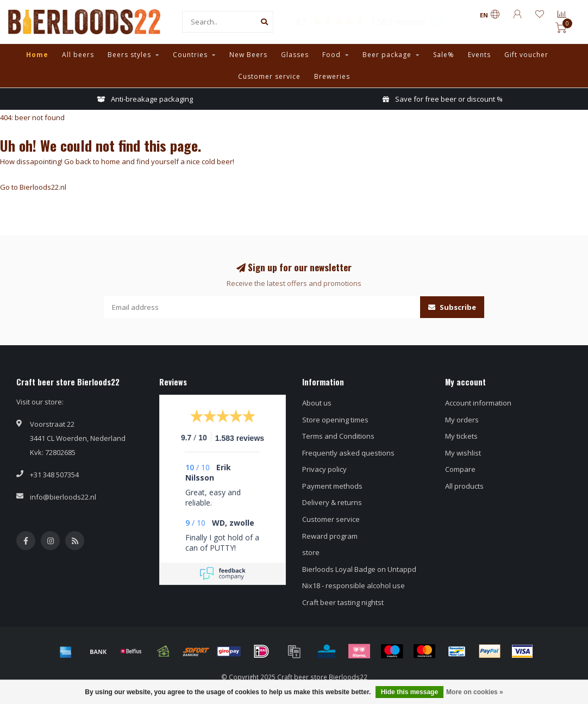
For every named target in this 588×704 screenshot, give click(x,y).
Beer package (387, 55)
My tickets (461, 436)
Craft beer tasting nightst (343, 602)
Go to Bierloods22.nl (33, 187)
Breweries (332, 76)
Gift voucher (526, 55)
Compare (460, 469)
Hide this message (409, 692)
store (311, 552)
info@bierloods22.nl (63, 497)
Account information (478, 403)
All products (464, 486)
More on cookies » (475, 692)
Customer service (269, 76)
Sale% (444, 55)
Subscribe (452, 307)
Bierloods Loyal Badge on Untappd (359, 569)
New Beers (248, 55)
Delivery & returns (332, 502)
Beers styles (129, 55)
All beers (78, 55)
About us (317, 403)
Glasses (295, 55)
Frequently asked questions (348, 453)
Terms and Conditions (338, 436)
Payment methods (332, 486)
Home (37, 55)
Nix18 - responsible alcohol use (354, 585)
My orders (462, 420)
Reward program (330, 536)
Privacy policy (324, 469)
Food (331, 55)
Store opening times (335, 420)
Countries (190, 55)
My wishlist (463, 453)
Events (479, 55)
